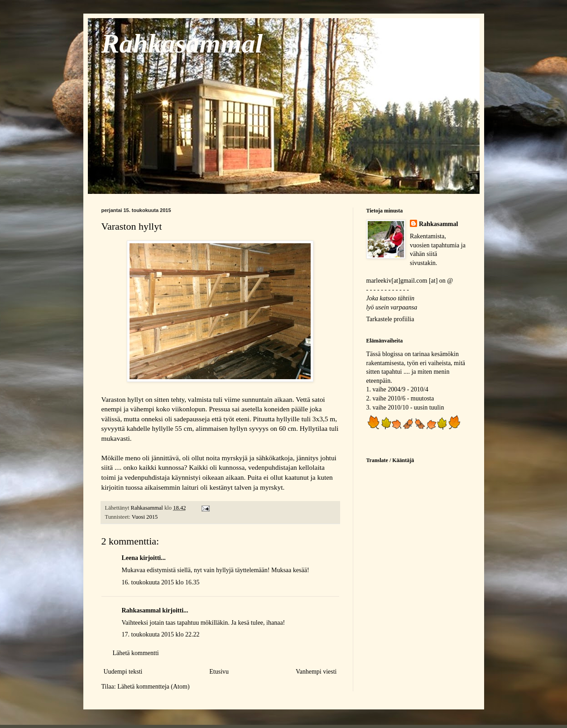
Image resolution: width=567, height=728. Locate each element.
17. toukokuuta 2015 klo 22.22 (161, 634)
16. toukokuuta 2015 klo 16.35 (161, 582)
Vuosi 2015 (145, 517)
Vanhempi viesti (316, 672)
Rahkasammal (182, 43)
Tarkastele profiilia (390, 319)
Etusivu (219, 672)
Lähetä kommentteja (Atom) (153, 687)
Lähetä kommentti (136, 653)
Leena (130, 558)
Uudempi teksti (123, 672)
